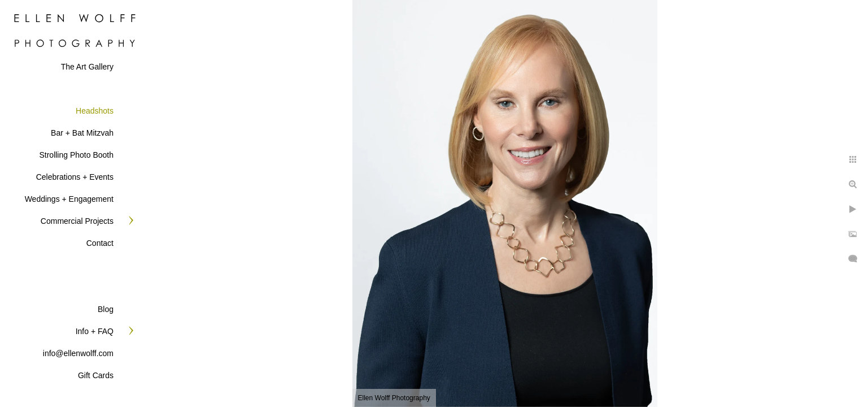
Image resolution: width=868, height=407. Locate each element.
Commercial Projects (77, 221)
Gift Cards (96, 375)
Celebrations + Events (75, 177)
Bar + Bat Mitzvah (82, 133)
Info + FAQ (95, 331)
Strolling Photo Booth (76, 155)
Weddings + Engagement (69, 199)
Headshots (95, 111)
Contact (100, 243)
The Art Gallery (87, 67)
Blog (106, 309)
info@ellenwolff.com (78, 353)
